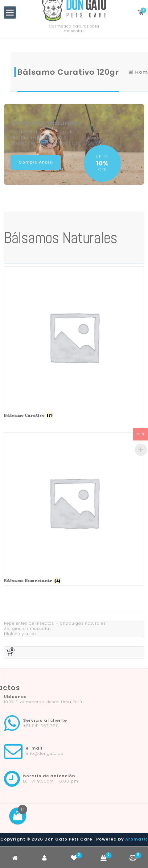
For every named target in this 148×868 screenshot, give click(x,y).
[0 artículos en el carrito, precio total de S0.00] (10, 653)
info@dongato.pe (45, 753)
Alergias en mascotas (28, 628)
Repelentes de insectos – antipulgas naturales (55, 623)
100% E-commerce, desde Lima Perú (43, 702)
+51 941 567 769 (41, 726)
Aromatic (137, 839)
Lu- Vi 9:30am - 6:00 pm (51, 781)
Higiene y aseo (20, 634)
